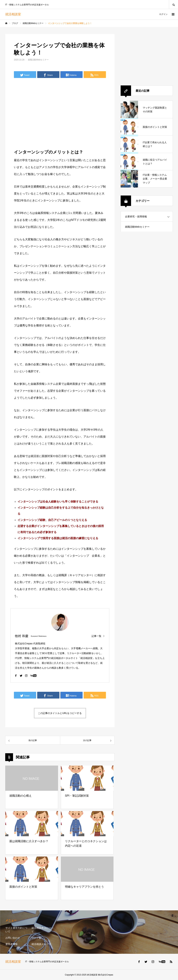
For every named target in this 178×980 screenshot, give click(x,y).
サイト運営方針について (16, 930)
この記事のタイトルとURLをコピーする (60, 713)
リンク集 (36, 938)
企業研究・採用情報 (136, 217)
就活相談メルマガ (41, 944)
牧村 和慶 (22, 636)
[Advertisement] (60, 113)
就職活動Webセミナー (38, 60)
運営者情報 (11, 944)
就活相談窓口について (42, 930)
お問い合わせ (13, 938)
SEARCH (173, 4)
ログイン (163, 14)
